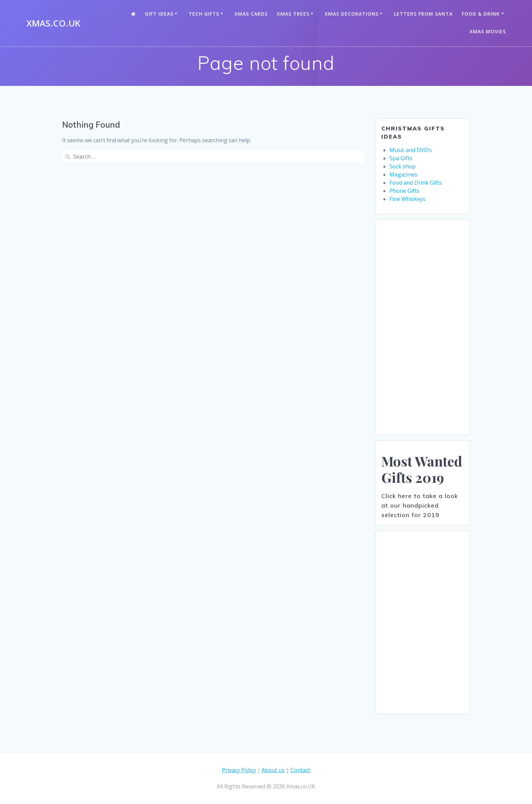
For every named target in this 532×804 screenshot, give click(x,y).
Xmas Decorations (352, 14)
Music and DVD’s (411, 150)
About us (273, 770)
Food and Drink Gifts (416, 183)
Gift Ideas (159, 14)
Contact (300, 770)
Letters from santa (423, 14)
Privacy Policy (239, 770)
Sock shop (403, 166)
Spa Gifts (401, 158)
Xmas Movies (488, 31)
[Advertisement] (423, 327)
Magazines (403, 175)
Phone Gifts (404, 191)
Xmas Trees (293, 14)
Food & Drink (481, 14)
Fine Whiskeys (407, 199)
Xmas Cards (251, 14)
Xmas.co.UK (53, 23)
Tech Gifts (204, 14)
